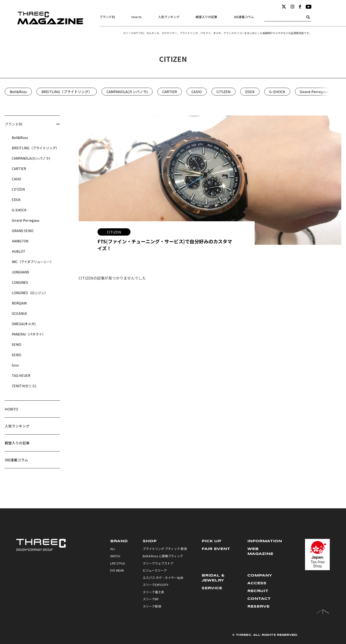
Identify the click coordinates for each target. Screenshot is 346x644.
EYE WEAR (117, 570)
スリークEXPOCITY (156, 585)
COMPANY (260, 576)
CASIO (197, 92)
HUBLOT (19, 251)
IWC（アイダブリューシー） (33, 262)
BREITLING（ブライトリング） (67, 92)
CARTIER (170, 92)
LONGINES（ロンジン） (30, 293)
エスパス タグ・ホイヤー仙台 (163, 578)
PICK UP (211, 541)
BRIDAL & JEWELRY (213, 578)
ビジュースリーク (155, 570)
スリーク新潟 (152, 606)
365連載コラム (244, 17)
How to (136, 17)
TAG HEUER (21, 375)
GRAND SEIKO (23, 231)
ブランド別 (107, 17)
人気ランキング (169, 17)
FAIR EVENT (216, 549)
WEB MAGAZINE (260, 551)
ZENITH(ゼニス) (24, 386)
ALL (113, 549)
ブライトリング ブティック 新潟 (165, 549)
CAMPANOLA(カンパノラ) (127, 92)
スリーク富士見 (153, 592)
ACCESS (257, 583)
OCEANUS (19, 313)
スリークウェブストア (158, 563)
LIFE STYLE (118, 563)
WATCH (115, 556)
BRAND (119, 541)
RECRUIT (258, 591)
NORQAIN (19, 303)
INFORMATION (265, 541)
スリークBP (151, 599)
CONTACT (259, 599)
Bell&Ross (18, 92)
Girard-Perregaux (314, 92)
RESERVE (258, 607)
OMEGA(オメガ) (24, 324)
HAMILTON (20, 241)
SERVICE (212, 588)
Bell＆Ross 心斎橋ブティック (163, 556)
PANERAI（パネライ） (29, 334)
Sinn (15, 365)
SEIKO (16, 344)
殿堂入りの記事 (206, 17)
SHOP (150, 541)
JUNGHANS (20, 272)
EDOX (250, 92)
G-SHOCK (277, 92)
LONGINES (20, 282)
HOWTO (11, 409)
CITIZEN (224, 92)
